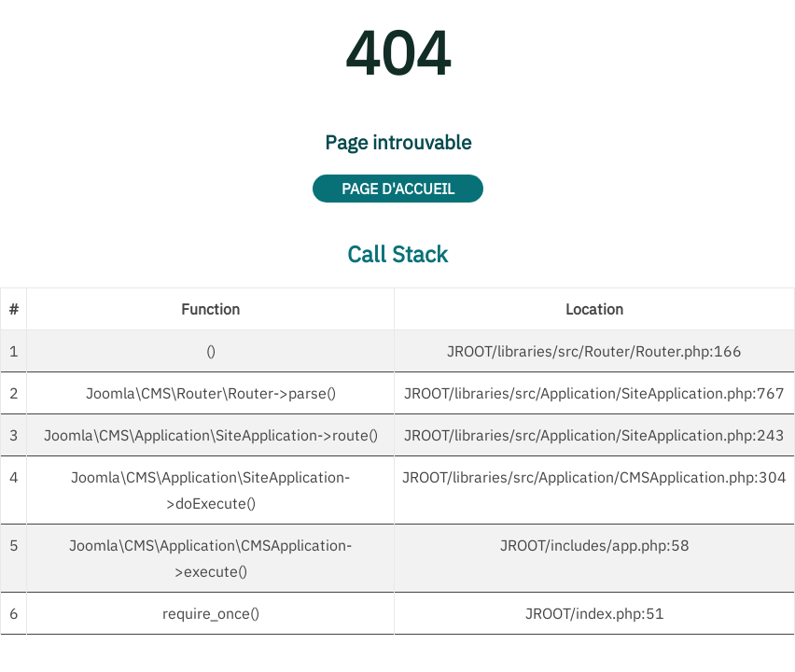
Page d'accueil (398, 189)
